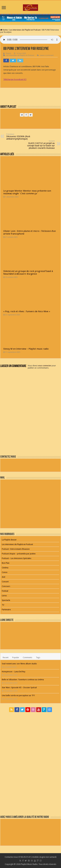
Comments (27, 657)
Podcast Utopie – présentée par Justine (19, 554)
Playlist (8, 53)
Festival (5, 591)
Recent (6, 657)
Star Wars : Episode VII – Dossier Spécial (19, 688)
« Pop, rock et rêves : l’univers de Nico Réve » (27, 311)
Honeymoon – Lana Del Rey (14, 672)
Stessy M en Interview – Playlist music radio (26, 349)
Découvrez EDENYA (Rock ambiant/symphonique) (22, 137)
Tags (38, 657)
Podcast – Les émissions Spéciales (17, 558)
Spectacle (6, 600)
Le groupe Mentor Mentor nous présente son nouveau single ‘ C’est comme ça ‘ (27, 192)
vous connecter (45, 366)
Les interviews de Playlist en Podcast (25, 30)
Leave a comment (47, 55)
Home (4, 30)
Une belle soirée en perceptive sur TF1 (18, 695)
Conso (5, 572)
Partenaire (6, 610)
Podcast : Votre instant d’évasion (16, 549)
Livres (4, 596)
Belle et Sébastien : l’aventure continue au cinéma (23, 680)
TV (3, 605)
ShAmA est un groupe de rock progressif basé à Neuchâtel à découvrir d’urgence (28, 273)
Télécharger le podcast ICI (15, 79)
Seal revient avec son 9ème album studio (19, 664)
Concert (5, 582)
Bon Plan (6, 563)
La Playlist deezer (9, 540)
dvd (3, 577)
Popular (16, 657)
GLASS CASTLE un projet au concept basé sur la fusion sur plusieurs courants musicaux (39, 145)
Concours (6, 586)
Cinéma (5, 568)
